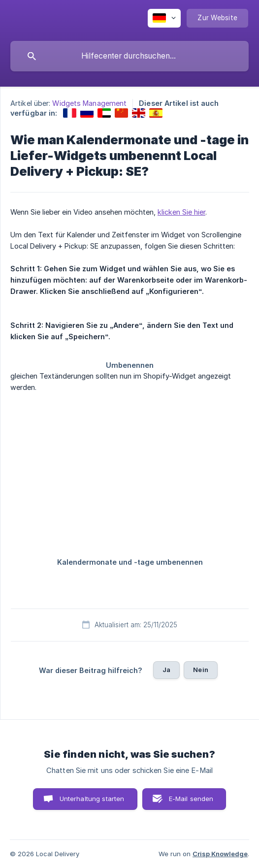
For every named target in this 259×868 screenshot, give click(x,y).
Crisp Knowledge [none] (220, 854)
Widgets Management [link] (89, 103)
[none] (164, 18)
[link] (70, 113)
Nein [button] (201, 670)
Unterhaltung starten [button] (92, 799)
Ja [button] (166, 670)
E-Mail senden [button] (191, 799)
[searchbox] (129, 56)
